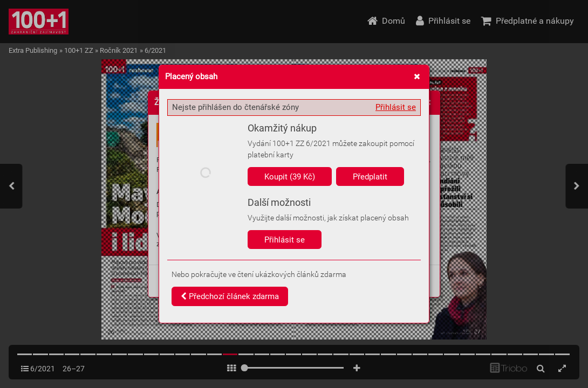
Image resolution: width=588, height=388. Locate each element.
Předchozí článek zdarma (230, 296)
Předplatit (370, 177)
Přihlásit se (396, 107)
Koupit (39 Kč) (290, 177)
